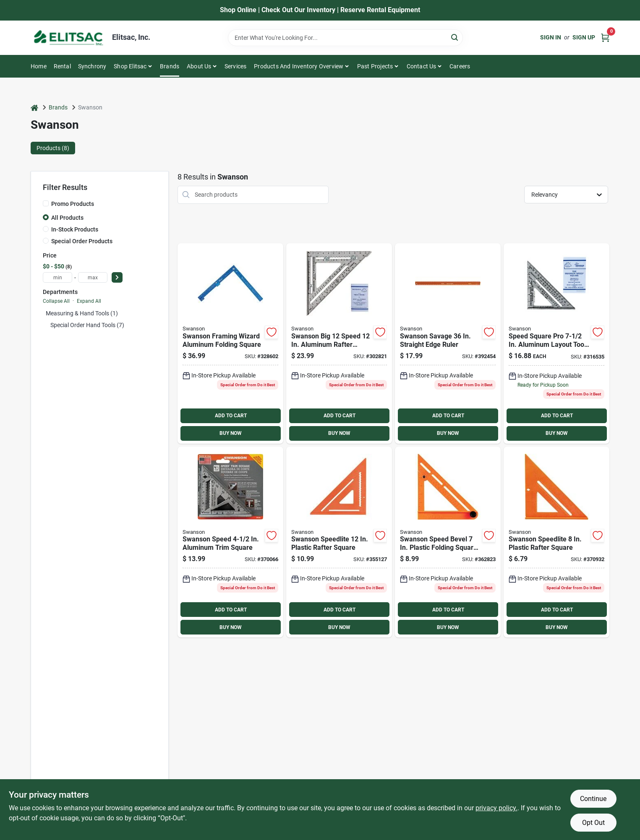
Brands (170, 66)
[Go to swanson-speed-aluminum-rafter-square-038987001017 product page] (556, 343)
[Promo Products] (46, 203)
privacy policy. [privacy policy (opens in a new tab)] (496, 808)
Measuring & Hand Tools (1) (82, 313)
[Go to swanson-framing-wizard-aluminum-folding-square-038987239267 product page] (230, 343)
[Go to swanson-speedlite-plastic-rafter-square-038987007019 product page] (339, 542)
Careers (460, 66)
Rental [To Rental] (62, 66)
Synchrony (92, 66)
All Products (67, 218)
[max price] (93, 277)
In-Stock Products (75, 229)
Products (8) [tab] (53, 148)
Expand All (89, 301)
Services (236, 66)
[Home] (34, 108)
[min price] (57, 277)
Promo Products (73, 204)
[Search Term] (345, 38)
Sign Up (584, 37)
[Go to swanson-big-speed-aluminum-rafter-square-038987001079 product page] (339, 343)
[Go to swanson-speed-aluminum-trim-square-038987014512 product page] (230, 542)
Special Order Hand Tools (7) (87, 325)
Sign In (551, 37)
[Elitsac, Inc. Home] (68, 38)
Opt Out (593, 823)
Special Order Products (82, 241)
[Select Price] (117, 277)
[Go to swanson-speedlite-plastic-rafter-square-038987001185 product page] (556, 542)
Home (39, 66)
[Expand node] (46, 325)
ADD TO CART (231, 416)
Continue (593, 799)
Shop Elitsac (130, 66)
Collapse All (56, 301)
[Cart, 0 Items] (605, 38)
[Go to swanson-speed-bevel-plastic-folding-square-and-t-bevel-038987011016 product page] (448, 542)
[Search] (455, 37)
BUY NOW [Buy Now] (231, 433)
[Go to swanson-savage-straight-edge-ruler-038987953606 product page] (448, 343)
